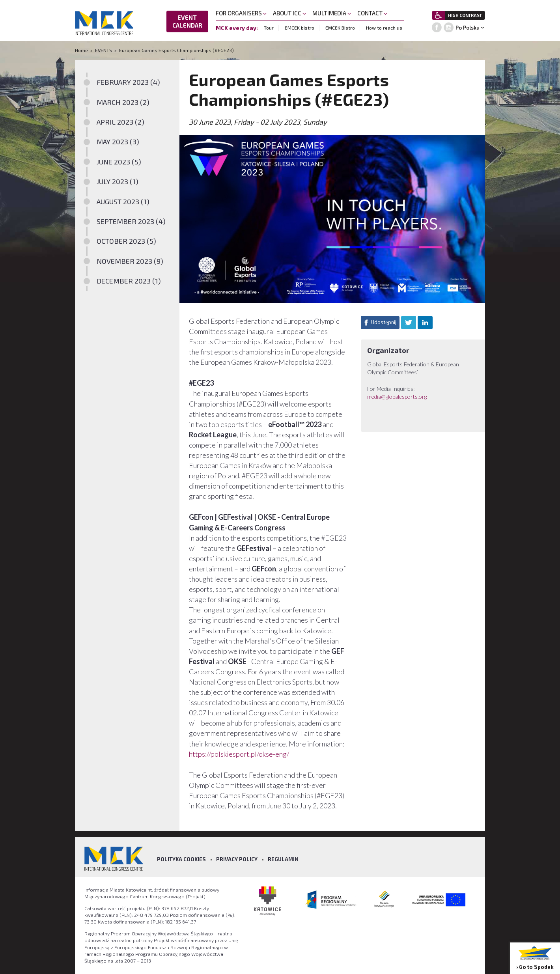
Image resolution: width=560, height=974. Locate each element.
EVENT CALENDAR (187, 21)
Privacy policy (237, 859)
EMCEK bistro (300, 28)
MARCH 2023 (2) (123, 102)
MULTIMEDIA (332, 13)
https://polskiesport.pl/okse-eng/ (239, 754)
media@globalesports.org (397, 397)
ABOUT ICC (289, 13)
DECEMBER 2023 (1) (129, 281)
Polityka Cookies (181, 859)
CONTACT (372, 13)
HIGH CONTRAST (465, 15)
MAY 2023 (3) (118, 142)
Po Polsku (468, 28)
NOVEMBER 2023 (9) (130, 261)
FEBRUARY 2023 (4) (128, 82)
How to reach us (384, 28)
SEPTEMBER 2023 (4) (131, 221)
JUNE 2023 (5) (119, 162)
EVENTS (104, 50)
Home (82, 50)
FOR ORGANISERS (241, 13)
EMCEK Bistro (340, 28)
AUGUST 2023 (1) (123, 202)
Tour (269, 28)
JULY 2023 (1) (118, 181)
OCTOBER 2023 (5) (126, 241)
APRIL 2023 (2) (120, 122)
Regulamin (283, 859)
